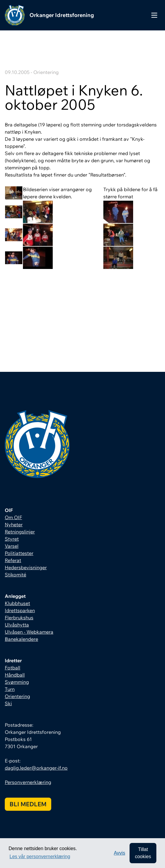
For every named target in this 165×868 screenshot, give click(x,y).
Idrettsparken (20, 610)
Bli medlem (28, 804)
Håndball (15, 675)
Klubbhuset (17, 603)
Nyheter (14, 524)
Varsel (12, 546)
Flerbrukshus (19, 618)
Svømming (17, 682)
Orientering (17, 696)
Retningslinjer (20, 532)
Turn (10, 689)
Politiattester (19, 553)
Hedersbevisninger (26, 567)
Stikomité (15, 575)
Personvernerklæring (28, 782)
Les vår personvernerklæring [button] (40, 857)
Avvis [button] (119, 853)
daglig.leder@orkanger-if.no (36, 768)
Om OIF (13, 517)
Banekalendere (21, 639)
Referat (13, 560)
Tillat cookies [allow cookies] (143, 853)
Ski (8, 703)
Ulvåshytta (17, 625)
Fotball (13, 668)
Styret (12, 539)
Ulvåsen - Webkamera (29, 632)
